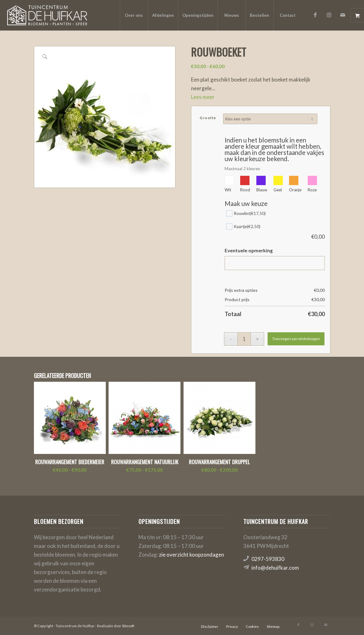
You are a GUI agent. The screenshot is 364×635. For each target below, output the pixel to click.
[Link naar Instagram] (329, 15)
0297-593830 (268, 559)
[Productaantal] (244, 339)
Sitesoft (128, 626)
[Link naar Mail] (343, 15)
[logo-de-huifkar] (47, 15)
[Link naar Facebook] (315, 15)
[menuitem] (134, 15)
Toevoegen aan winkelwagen (296, 339)
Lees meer (203, 97)
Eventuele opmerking (249, 250)
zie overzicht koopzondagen (191, 555)
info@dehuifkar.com (275, 568)
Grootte (208, 118)
